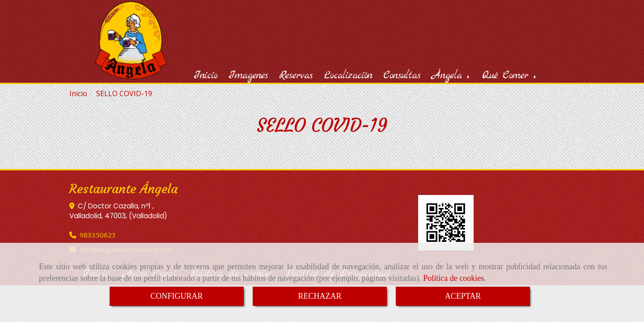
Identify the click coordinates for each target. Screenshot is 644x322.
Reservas (296, 76)
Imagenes (248, 76)
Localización (348, 76)
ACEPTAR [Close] (463, 296)
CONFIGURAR (176, 296)
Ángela (451, 76)
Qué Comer (510, 76)
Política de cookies (453, 278)
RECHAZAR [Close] (320, 296)
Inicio (205, 76)
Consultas (402, 76)
